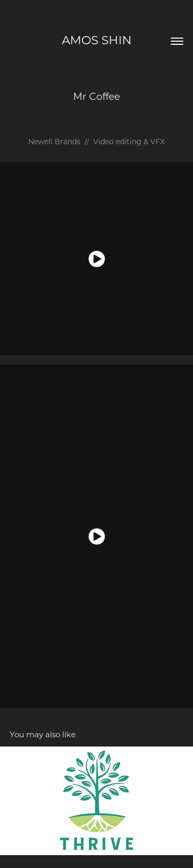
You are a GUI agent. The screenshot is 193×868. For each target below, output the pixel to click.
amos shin (97, 40)
